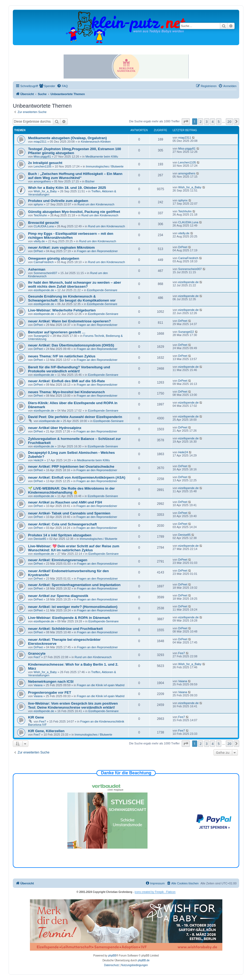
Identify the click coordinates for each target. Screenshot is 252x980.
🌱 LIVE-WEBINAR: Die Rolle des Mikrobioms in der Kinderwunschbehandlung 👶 (71, 490)
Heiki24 (39, 460)
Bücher (90, 181)
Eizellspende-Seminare (102, 290)
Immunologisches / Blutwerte (105, 166)
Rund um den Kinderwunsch (96, 204)
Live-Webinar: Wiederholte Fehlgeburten (62, 310)
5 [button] (219, 122)
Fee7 (37, 657)
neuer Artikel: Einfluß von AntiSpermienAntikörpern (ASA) (77, 477)
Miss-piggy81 (42, 157)
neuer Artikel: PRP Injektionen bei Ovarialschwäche (71, 466)
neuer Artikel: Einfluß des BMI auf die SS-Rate (67, 381)
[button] (186, 122)
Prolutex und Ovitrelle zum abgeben (58, 201)
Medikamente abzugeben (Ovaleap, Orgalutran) (67, 138)
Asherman (37, 269)
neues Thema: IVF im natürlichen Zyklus (62, 356)
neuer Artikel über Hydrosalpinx (55, 428)
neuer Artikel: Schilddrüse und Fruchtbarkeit (65, 629)
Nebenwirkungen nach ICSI (51, 682)
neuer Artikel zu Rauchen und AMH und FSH (65, 502)
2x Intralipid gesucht (45, 163)
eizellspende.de (44, 290)
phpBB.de (144, 960)
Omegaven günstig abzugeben (54, 258)
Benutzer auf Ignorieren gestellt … (57, 332)
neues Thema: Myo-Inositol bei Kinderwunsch (66, 392)
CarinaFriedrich (44, 262)
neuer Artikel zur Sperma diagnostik (58, 596)
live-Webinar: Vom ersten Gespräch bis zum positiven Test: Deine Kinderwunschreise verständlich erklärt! (73, 705)
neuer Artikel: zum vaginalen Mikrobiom (61, 247)
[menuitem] (47, 86)
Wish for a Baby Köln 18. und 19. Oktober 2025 (67, 188)
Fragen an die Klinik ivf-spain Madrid (101, 685)
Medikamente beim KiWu (102, 157)
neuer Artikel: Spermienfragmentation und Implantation (74, 585)
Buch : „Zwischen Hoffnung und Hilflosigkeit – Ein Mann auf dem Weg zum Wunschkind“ (75, 176)
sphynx (38, 204)
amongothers (42, 181)
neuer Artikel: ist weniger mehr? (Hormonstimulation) (73, 607)
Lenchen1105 (43, 166)
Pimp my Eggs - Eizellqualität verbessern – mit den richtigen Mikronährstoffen (71, 236)
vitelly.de (39, 241)
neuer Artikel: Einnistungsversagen (58, 560)
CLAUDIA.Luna (44, 226)
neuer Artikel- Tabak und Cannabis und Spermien (69, 513)
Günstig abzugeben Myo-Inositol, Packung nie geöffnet (74, 212)
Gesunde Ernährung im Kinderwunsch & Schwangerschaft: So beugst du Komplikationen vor (72, 298)
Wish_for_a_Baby (45, 191)
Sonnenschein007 (45, 273)
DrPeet (38, 251)
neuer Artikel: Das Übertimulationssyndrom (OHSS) (71, 345)
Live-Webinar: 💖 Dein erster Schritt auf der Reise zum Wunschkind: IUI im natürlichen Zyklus (74, 548)
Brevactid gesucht (43, 223)
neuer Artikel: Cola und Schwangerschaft (62, 524)
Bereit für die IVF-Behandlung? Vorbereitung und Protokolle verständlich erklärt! (69, 369)
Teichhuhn (40, 215)
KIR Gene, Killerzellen (46, 731)
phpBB (112, 956)
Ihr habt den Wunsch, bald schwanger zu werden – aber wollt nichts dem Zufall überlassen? (75, 284)
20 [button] (229, 122)
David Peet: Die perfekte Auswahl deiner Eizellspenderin (75, 417)
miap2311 (40, 142)
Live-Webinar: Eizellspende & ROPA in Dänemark (69, 618)
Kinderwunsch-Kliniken (96, 142)
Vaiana (38, 685)
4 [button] (213, 122)
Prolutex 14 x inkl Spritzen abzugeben (60, 535)
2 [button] (201, 122)
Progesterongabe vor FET (50, 692)
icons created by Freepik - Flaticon (155, 892)
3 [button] (207, 122)
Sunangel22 (42, 336)
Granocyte (37, 653)
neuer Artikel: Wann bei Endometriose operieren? (69, 321)
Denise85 (40, 539)
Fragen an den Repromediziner (98, 251)
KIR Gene (36, 717)
